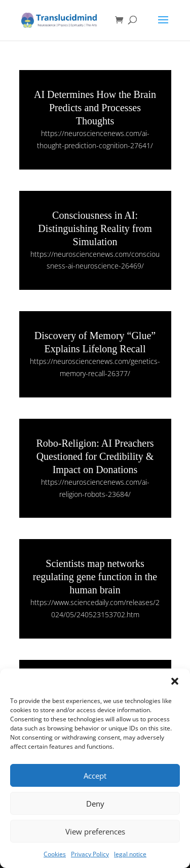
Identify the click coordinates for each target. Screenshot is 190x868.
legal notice (130, 854)
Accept (95, 776)
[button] (175, 681)
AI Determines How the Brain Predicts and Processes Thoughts (95, 108)
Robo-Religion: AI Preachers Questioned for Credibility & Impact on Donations (95, 456)
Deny (95, 804)
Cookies (55, 854)
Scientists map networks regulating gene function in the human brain (95, 577)
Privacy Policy (90, 854)
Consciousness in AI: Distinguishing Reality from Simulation (95, 228)
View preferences (95, 831)
